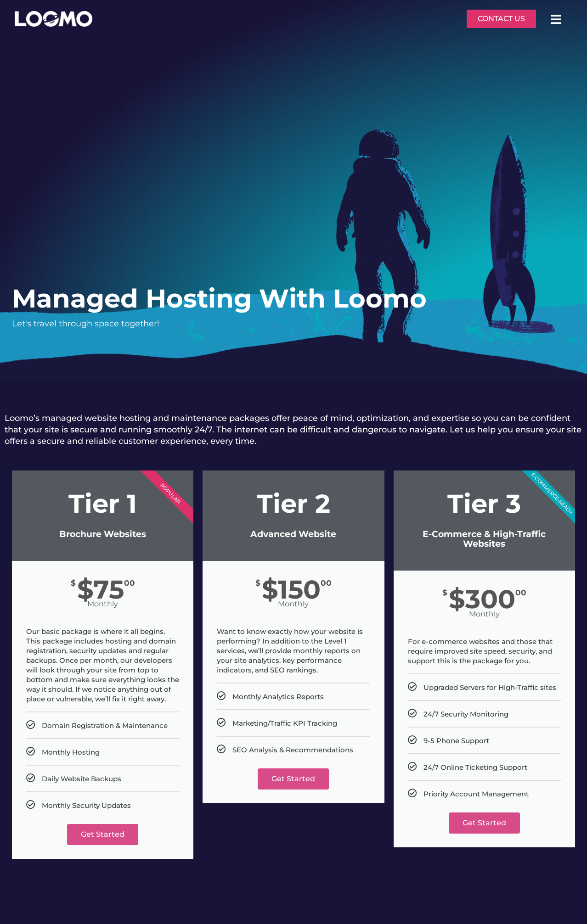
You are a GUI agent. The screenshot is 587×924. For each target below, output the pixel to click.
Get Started (103, 834)
